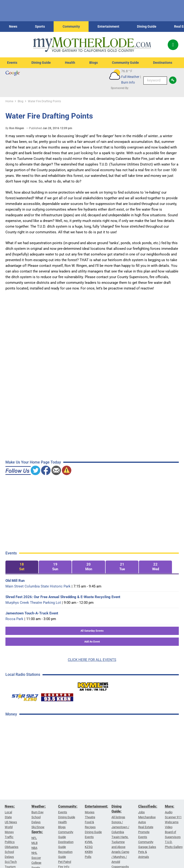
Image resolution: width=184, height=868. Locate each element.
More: (170, 806)
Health (70, 63)
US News (11, 822)
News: (10, 806)
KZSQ (89, 847)
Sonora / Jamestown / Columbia (120, 827)
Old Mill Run (15, 581)
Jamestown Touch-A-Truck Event (32, 613)
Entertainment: (96, 806)
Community (71, 26)
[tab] (22, 567)
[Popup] (173, 45)
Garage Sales (147, 847)
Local (8, 812)
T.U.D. (169, 842)
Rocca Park (14, 619)
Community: (68, 806)
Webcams (172, 822)
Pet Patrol (65, 862)
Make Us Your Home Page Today (33, 462)
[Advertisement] (41, 796)
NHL (34, 853)
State (8, 817)
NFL (34, 838)
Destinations (163, 63)
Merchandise (147, 817)
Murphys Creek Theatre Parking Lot (33, 603)
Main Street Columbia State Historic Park (38, 586)
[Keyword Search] (155, 81)
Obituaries (12, 847)
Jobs (141, 812)
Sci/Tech (11, 862)
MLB (34, 843)
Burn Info (128, 82)
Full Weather (130, 77)
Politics (10, 842)
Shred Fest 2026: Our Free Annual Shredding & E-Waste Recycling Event (63, 597)
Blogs (94, 63)
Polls (88, 857)
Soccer (36, 858)
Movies (90, 812)
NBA (34, 848)
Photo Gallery (174, 847)
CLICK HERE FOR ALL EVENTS (92, 660)
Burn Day (37, 812)
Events (12, 63)
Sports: (37, 832)
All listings (118, 817)
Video (169, 827)
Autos (142, 822)
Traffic (9, 837)
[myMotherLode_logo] (92, 45)
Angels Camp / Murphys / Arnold (120, 857)
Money (9, 832)
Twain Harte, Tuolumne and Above (120, 842)
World (9, 827)
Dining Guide (147, 26)
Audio (169, 812)
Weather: (39, 806)
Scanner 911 (173, 817)
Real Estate (146, 827)
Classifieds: (148, 806)
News (13, 26)
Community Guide (125, 63)
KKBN (89, 852)
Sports (40, 26)
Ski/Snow (38, 827)
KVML (89, 842)
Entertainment (108, 26)
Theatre (90, 817)
